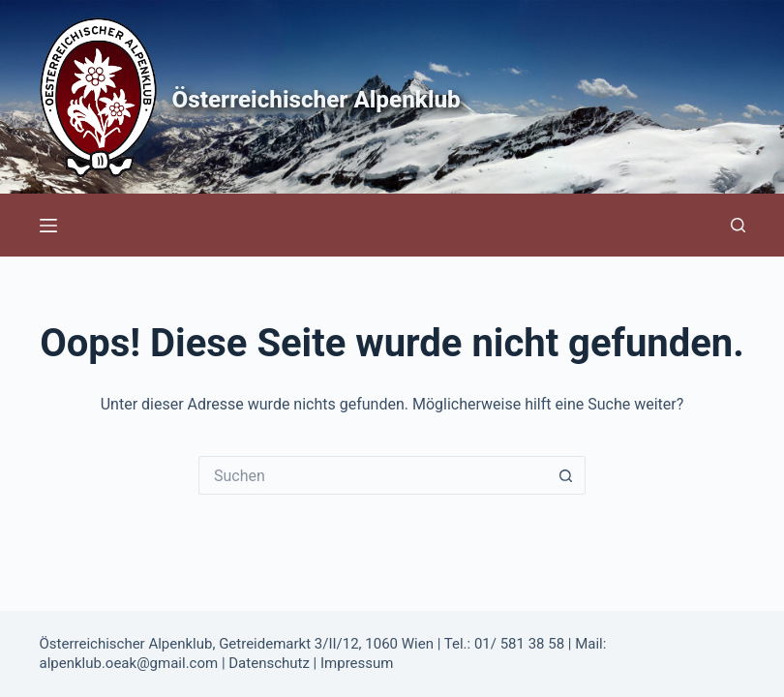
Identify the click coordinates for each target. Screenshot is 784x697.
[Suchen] (738, 225)
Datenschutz (269, 663)
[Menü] (48, 226)
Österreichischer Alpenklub (351, 97)
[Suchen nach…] (373, 475)
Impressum (357, 663)
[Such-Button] (566, 475)
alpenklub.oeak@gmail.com (129, 663)
